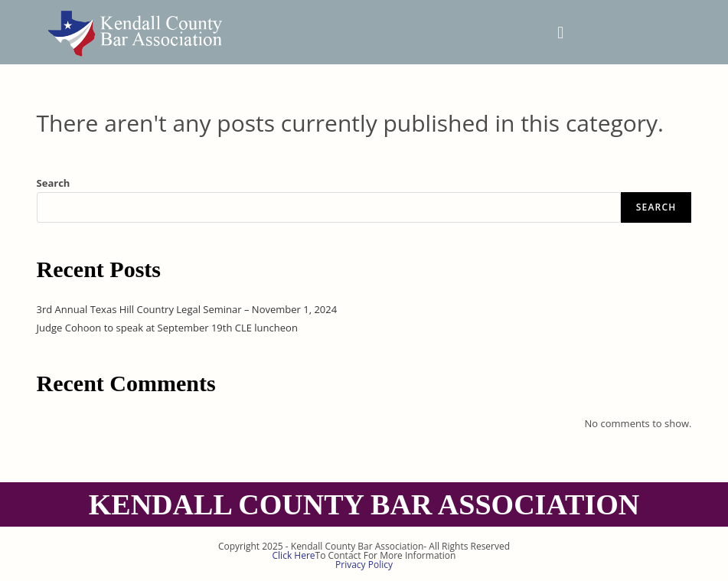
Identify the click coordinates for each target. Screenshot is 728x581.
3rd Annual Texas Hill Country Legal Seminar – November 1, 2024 (187, 309)
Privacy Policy (364, 565)
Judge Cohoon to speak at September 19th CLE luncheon (167, 328)
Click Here (294, 555)
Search (54, 183)
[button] (561, 32)
